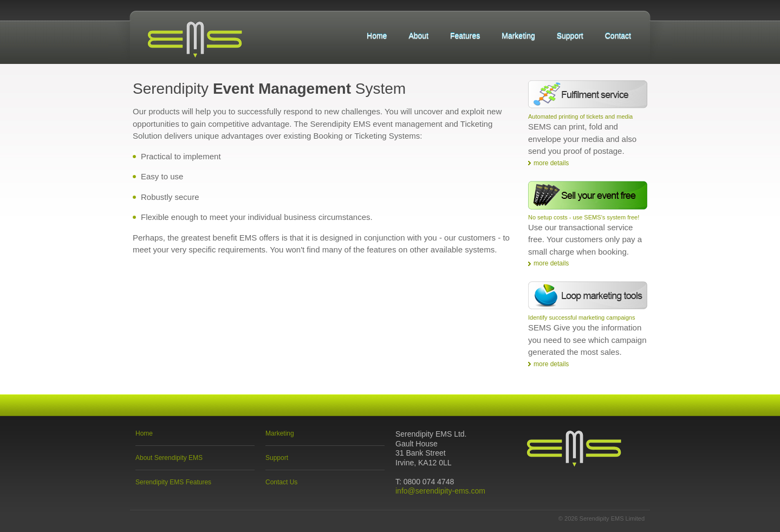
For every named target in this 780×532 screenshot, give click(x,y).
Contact (618, 36)
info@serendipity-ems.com (440, 491)
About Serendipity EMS (169, 458)
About (418, 36)
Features (465, 36)
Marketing (518, 36)
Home (377, 36)
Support (570, 36)
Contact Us (281, 482)
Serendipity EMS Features (173, 482)
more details (551, 163)
